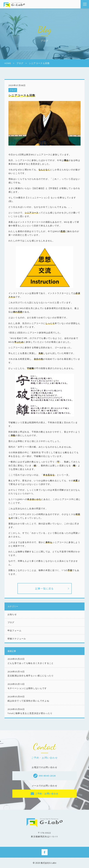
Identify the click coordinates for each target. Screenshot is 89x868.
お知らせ (12, 614)
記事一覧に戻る (44, 589)
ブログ (13, 90)
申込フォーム (14, 630)
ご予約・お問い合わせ (47, 794)
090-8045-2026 (47, 776)
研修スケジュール (17, 639)
